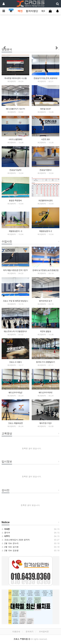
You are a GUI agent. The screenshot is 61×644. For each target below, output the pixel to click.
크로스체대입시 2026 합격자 (16, 540)
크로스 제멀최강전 (15, 423)
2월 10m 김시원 (10, 547)
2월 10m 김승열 (10, 550)
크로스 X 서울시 (15, 362)
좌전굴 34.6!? (45, 109)
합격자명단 (32, 11)
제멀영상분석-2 (45, 231)
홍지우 (6, 533)
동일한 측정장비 (15, 200)
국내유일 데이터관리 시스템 (15, 78)
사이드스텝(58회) (15, 139)
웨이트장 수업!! (45, 423)
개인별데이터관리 (46, 200)
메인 (20, 11)
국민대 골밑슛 (45, 331)
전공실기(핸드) (45, 170)
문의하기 (30, 631)
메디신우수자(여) (46, 392)
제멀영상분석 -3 (15, 231)
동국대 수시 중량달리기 (45, 362)
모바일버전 (44, 631)
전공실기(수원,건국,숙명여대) (46, 78)
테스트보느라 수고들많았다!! (15, 331)
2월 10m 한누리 (10, 543)
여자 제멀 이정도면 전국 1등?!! (15, 270)
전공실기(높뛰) (15, 170)
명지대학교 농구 (45, 301)
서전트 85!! (45, 139)
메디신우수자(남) (15, 392)
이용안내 (16, 631)
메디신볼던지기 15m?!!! (15, 109)
